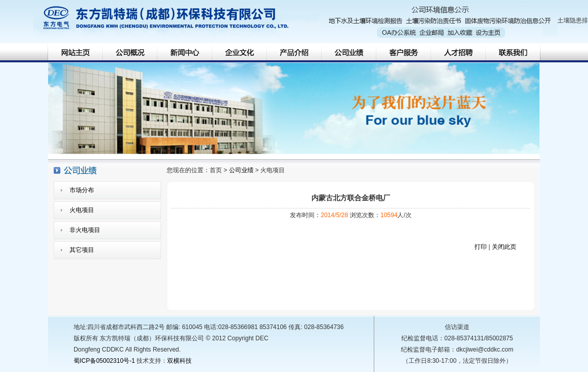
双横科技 (179, 361)
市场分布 (82, 190)
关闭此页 (504, 247)
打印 (481, 247)
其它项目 (82, 250)
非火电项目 (85, 230)
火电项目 (82, 210)
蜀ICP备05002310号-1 (104, 361)
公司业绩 (241, 170)
